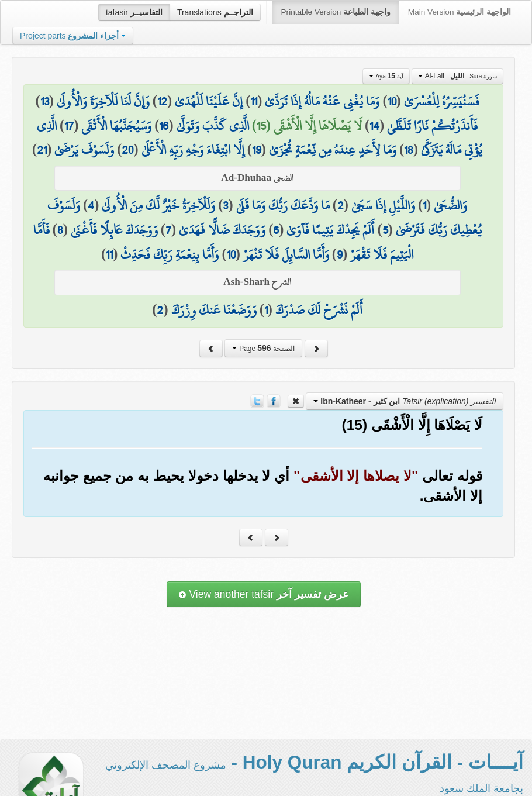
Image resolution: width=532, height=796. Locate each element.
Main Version (460, 12)
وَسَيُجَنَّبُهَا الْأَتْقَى (116, 126)
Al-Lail (457, 76)
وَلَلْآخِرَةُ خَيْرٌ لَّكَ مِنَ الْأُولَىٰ (158, 205)
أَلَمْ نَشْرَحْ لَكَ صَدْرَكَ (319, 310)
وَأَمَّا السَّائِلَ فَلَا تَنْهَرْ (286, 254)
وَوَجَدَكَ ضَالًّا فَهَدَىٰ (222, 230)
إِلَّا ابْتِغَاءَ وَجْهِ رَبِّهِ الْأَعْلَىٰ (193, 150)
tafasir (134, 12)
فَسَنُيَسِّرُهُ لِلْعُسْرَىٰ (442, 101)
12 (162, 101)
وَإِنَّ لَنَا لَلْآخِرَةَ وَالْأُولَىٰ (103, 101)
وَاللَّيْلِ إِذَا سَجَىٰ (383, 205)
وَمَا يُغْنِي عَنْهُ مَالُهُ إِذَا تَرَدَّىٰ (322, 101)
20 (127, 150)
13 (45, 101)
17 (69, 126)
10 (392, 101)
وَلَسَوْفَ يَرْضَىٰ (84, 150)
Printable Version (336, 12)
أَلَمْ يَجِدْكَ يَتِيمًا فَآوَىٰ (330, 230)
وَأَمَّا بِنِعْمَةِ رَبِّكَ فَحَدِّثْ (170, 254)
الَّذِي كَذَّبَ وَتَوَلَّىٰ (213, 126)
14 (374, 126)
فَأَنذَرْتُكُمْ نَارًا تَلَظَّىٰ (432, 126)
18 (409, 150)
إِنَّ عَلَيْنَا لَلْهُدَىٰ (209, 101)
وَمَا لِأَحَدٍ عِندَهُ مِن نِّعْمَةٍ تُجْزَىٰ (333, 150)
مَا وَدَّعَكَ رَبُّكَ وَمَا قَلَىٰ (283, 205)
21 (42, 150)
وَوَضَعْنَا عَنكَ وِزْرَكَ (214, 310)
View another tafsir (264, 594)
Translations (215, 12)
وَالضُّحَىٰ (450, 205)
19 (257, 150)
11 (254, 101)
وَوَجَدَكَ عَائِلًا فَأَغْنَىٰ (114, 230)
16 (164, 126)
